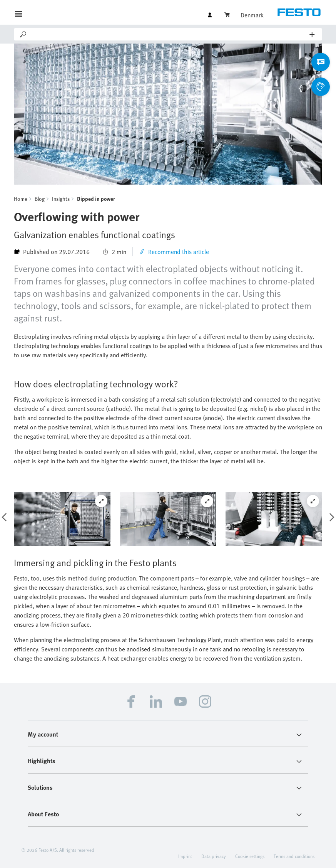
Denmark (252, 15)
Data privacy (214, 856)
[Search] (169, 34)
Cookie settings (250, 856)
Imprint (185, 856)
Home (21, 199)
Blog (40, 199)
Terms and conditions (294, 856)
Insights (61, 199)
